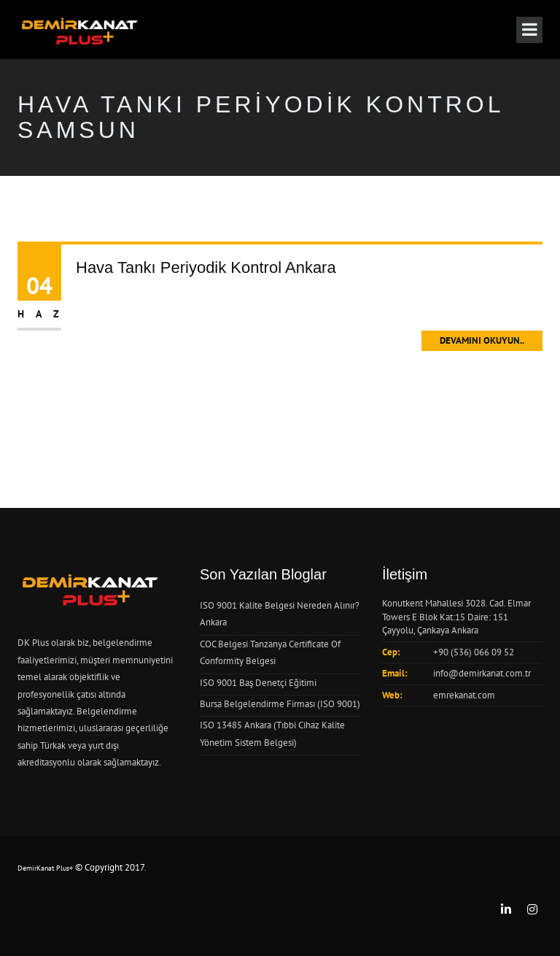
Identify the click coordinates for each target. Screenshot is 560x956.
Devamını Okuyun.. (482, 340)
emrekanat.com (464, 695)
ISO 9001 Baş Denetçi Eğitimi (258, 683)
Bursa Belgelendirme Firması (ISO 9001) (280, 704)
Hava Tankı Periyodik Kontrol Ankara (206, 267)
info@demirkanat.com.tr (482, 673)
